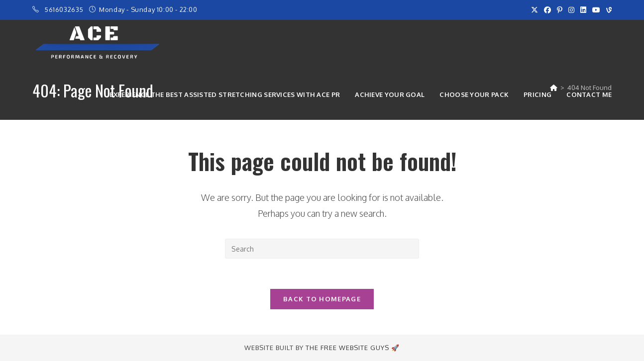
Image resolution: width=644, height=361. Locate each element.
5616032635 (65, 9)
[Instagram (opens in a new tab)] (571, 10)
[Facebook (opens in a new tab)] (547, 10)
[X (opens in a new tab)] (535, 10)
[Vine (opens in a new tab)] (607, 10)
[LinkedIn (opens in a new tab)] (583, 10)
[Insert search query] (322, 249)
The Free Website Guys (347, 348)
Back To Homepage (322, 299)
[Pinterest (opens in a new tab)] (560, 10)
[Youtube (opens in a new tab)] (596, 10)
